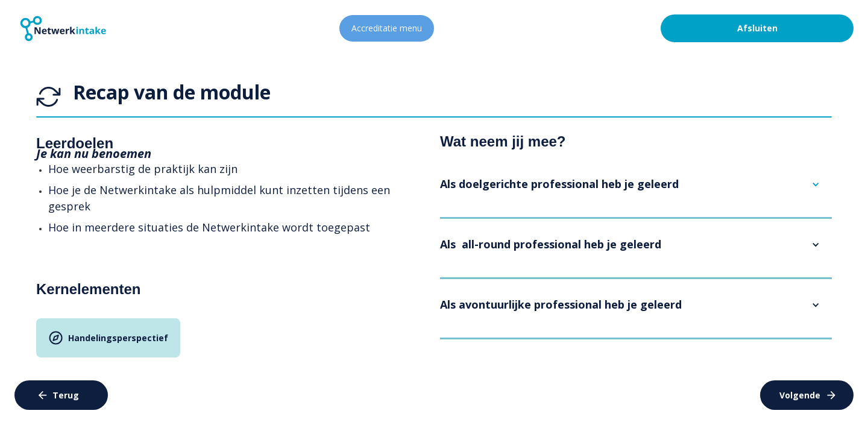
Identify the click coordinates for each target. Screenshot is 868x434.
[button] (636, 184)
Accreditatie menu (387, 28)
